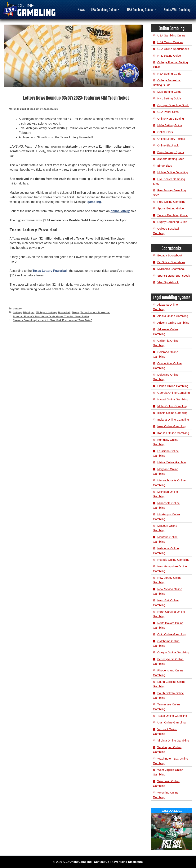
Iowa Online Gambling (171, 426)
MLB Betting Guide (169, 92)
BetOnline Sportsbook (171, 262)
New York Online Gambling (166, 603)
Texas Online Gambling (172, 716)
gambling (94, 202)
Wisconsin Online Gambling (166, 783)
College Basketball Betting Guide (167, 83)
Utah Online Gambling (171, 722)
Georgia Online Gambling (174, 393)
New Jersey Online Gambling (167, 580)
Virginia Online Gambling (173, 740)
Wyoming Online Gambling (166, 795)
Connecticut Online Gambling (167, 366)
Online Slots (165, 132)
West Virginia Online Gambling (168, 772)
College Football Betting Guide (170, 65)
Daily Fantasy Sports (171, 152)
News (81, 10)
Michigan (29, 312)
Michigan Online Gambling (165, 494)
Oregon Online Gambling (173, 652)
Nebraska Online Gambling (166, 551)
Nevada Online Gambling (173, 560)
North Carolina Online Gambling (169, 614)
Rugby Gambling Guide (172, 222)
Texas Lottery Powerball (50, 271)
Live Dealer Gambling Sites (169, 181)
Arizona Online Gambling (173, 323)
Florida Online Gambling (173, 386)
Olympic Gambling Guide (173, 105)
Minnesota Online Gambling (166, 505)
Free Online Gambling (171, 202)
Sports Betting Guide (171, 208)
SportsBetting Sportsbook (174, 276)
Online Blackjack (168, 145)
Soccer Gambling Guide (173, 215)
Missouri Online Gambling (165, 528)
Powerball (64, 312)
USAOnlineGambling (78, 862)
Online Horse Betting (171, 119)
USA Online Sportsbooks (173, 49)
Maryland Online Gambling (166, 471)
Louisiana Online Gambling (166, 453)
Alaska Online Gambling (173, 316)
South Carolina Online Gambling (169, 684)
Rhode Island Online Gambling (168, 673)
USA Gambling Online (106, 10)
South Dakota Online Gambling (168, 695)
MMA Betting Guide (170, 125)
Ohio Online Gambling (171, 634)
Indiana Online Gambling (173, 420)
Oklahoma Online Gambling (166, 643)
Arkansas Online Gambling (166, 332)
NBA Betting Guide (169, 74)
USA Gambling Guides (142, 10)
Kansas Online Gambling (173, 433)
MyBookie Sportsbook (171, 269)
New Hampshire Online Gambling (170, 569)
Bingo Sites (165, 166)
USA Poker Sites (168, 112)
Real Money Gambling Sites (169, 193)
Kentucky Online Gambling (166, 442)
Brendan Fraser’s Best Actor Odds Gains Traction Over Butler (51, 316)
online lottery (120, 211)
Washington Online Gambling (167, 749)
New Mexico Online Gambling (167, 591)
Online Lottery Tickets (171, 139)
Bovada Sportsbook (170, 255)
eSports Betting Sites (171, 159)
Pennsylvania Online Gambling (168, 661)
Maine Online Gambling (172, 462)
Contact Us (102, 862)
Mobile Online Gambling (173, 172)
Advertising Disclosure (127, 862)
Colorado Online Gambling (165, 354)
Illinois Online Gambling (172, 413)
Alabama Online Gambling (165, 307)
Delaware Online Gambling (166, 377)
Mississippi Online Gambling (167, 517)
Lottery (17, 309)
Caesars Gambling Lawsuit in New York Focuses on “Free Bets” (52, 320)
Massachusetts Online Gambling (169, 483)
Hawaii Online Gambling (173, 399)
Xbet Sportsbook (168, 282)
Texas (75, 312)
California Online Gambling (166, 343)
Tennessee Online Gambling (167, 707)
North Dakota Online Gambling (168, 625)
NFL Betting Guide (169, 56)
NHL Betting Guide (169, 98)
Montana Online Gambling (165, 539)
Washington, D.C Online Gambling (170, 761)
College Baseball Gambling (166, 231)
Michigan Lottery (46, 312)
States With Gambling (177, 10)
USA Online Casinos (170, 42)
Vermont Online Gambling (165, 731)
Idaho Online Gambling (172, 406)
